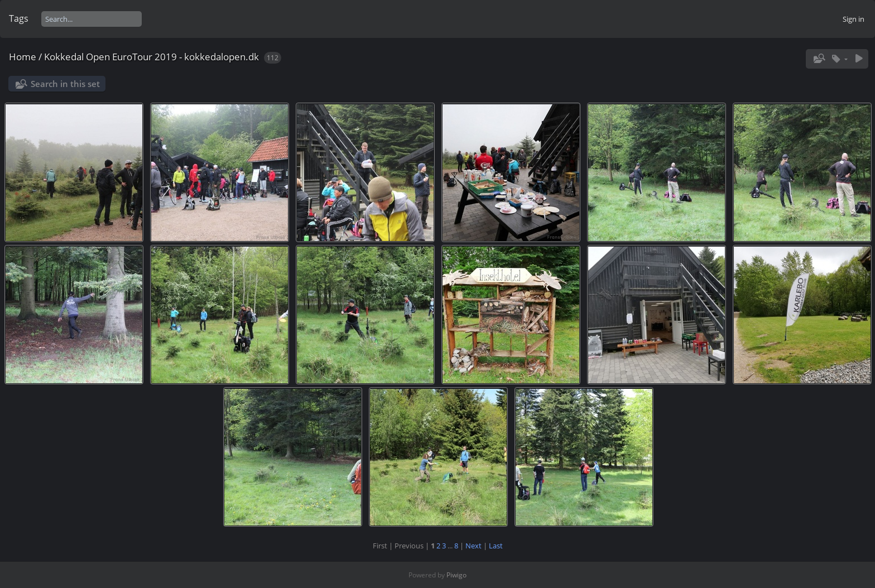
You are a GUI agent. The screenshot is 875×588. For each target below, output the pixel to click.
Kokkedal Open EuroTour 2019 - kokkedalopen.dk (152, 57)
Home (23, 57)
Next (473, 546)
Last (496, 546)
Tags (19, 18)
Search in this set (65, 84)
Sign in (854, 19)
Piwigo (456, 575)
